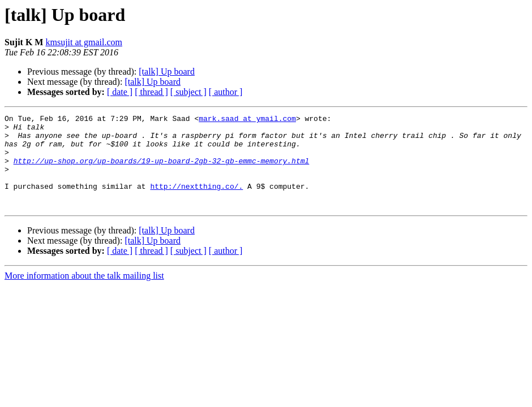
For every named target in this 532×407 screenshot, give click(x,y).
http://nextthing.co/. (196, 201)
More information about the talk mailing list (84, 294)
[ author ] (226, 92)
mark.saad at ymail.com (247, 120)
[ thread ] (151, 92)
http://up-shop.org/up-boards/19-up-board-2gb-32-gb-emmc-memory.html (162, 171)
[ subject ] (188, 92)
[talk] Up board (167, 72)
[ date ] (120, 92)
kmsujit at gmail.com (84, 42)
